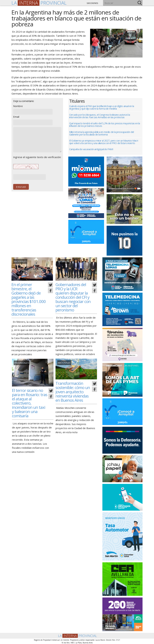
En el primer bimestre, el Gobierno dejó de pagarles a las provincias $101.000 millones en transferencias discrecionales (29, 299)
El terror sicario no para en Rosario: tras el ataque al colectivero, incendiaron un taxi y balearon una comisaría (29, 403)
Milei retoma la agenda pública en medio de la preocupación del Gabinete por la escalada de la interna (101, 133)
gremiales (63, 261)
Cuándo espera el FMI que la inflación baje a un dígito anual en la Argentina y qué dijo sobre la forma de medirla (102, 107)
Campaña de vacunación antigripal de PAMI (91, 149)
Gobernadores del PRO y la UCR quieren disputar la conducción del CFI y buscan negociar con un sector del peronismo (72, 297)
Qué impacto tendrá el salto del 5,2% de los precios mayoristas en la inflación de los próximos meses (105, 125)
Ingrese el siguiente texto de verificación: (37, 157)
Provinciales (21, 363)
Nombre (18, 106)
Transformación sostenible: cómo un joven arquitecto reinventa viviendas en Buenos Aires (73, 392)
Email (16, 117)
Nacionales (20, 261)
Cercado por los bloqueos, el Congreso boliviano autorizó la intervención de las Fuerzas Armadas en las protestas (100, 116)
